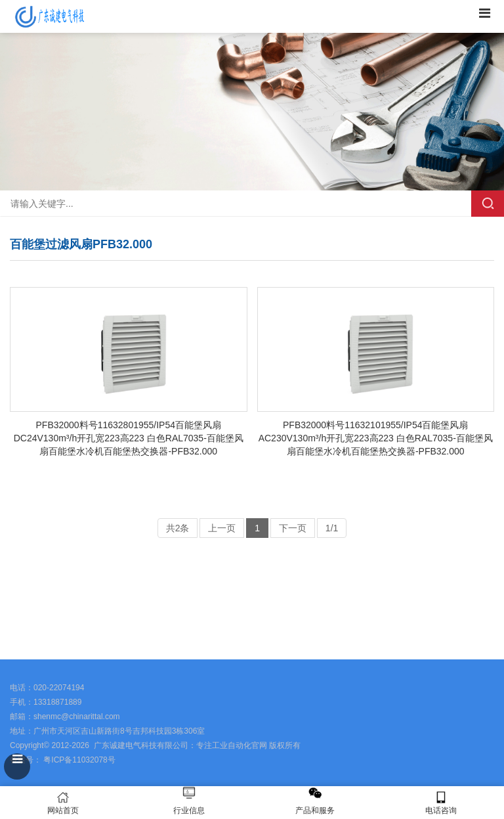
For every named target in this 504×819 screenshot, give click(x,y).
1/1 (332, 528)
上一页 (222, 528)
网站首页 (63, 803)
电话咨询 (441, 803)
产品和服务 (315, 810)
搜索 (488, 204)
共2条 (178, 528)
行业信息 (189, 810)
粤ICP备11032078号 (78, 760)
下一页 (293, 528)
